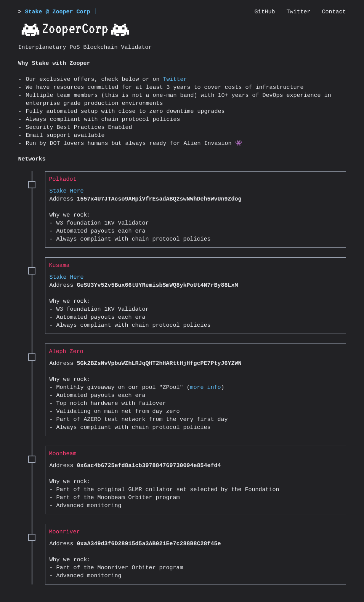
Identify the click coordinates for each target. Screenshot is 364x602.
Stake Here (67, 191)
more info (206, 388)
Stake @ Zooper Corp (58, 12)
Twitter (175, 79)
